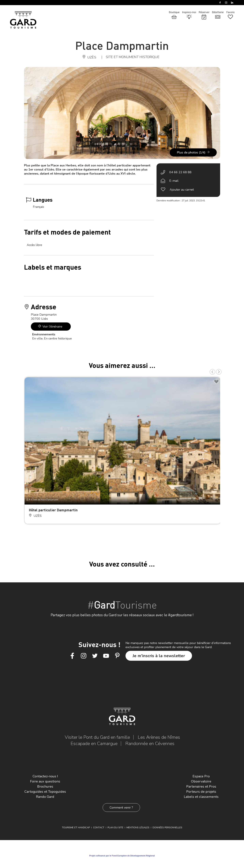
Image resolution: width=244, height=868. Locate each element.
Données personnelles (167, 828)
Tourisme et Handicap (76, 828)
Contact (99, 828)
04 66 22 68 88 (180, 172)
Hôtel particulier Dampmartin (53, 510)
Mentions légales (138, 828)
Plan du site (115, 828)
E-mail (174, 181)
